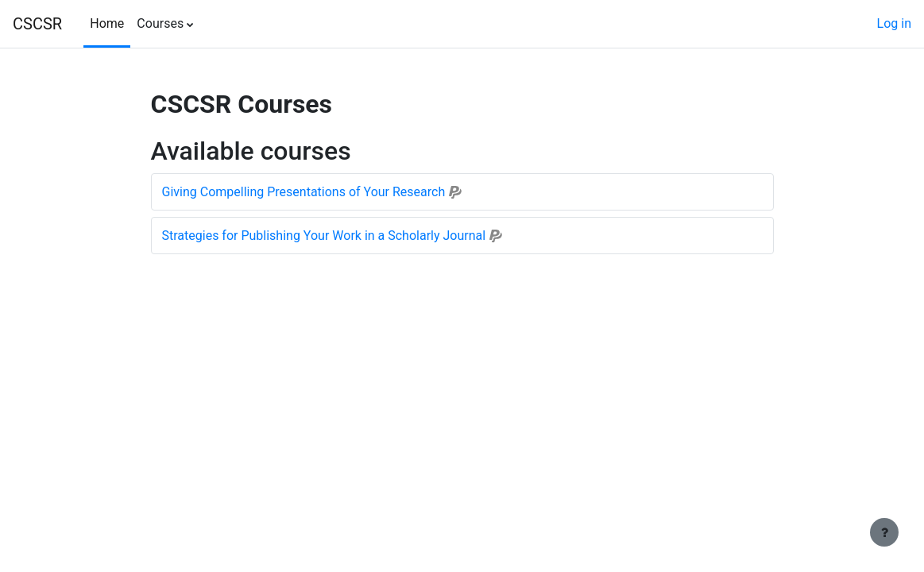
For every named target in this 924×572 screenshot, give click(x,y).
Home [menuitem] (107, 23)
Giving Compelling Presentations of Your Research (304, 192)
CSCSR (37, 24)
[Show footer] (884, 532)
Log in (894, 23)
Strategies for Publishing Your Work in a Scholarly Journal (324, 236)
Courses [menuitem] (160, 23)
